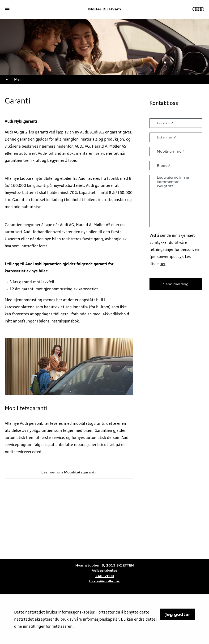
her (162, 264)
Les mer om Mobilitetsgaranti (69, 472)
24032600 (105, 576)
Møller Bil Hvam (105, 9)
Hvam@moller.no (105, 581)
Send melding (176, 284)
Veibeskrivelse (105, 571)
